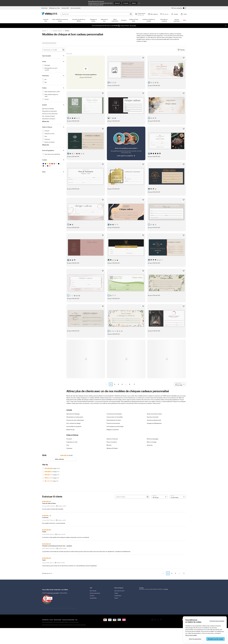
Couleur (45, 160)
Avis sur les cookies (191, 635)
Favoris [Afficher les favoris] (181, 50)
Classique (69, 426)
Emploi (116, 572)
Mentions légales (58, 599)
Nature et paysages (153, 416)
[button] (106, 362)
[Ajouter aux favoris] (143, 58)
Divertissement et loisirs (114, 397)
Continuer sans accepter (217, 621)
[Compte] (174, 14)
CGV (76, 599)
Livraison (92, 575)
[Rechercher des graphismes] (63, 50)
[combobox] (95, 14)
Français (126, 3)
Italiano (134, 3)
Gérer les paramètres (195, 639)
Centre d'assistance (95, 572)
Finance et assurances (113, 401)
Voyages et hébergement (154, 401)
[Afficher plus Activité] (46, 121)
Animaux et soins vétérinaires (75, 397)
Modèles (67, 31)
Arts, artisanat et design (74, 401)
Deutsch (117, 3)
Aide (101, 568)
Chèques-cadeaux (57, 31)
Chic (68, 422)
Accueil (44, 31)
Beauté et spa (70, 407)
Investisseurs (118, 575)
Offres (185, 20)
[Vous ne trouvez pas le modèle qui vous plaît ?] (126, 136)
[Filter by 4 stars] (43, 449)
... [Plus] (49, 31)
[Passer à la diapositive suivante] (226, 26)
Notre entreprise (126, 568)
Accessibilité (93, 577)
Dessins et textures (112, 416)
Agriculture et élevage (73, 391)
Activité (44, 105)
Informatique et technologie (115, 404)
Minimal (109, 422)
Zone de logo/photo (48, 150)
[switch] (180, 8)
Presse (116, 577)
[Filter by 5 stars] (43, 446)
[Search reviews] (131, 474)
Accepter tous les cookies (215, 639)
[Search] (148, 474)
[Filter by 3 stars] (43, 452)
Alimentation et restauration (75, 394)
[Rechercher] (131, 14)
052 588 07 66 (45, 599)
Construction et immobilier (115, 394)
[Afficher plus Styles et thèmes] (46, 145)
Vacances (150, 422)
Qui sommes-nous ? (120, 570)
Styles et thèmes (47, 127)
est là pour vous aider (53, 573)
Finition (44, 88)
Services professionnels (154, 397)
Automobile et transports (74, 404)
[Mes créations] (153, 14)
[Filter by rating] (159, 474)
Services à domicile (153, 394)
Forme (44, 61)
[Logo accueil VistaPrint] (50, 14)
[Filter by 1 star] (43, 458)
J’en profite (133, 25)
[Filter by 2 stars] (43, 455)
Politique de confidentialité (68, 599)
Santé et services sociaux (154, 391)
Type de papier (47, 56)
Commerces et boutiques (114, 391)
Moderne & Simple (112, 426)
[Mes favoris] (164, 14)
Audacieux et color (72, 419)
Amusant (69, 416)
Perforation (46, 76)
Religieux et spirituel (113, 407)
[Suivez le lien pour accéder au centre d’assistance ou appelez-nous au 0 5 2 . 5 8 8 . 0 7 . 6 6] (140, 14)
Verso (44, 172)
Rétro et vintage (152, 419)
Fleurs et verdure (112, 419)
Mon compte (93, 570)
